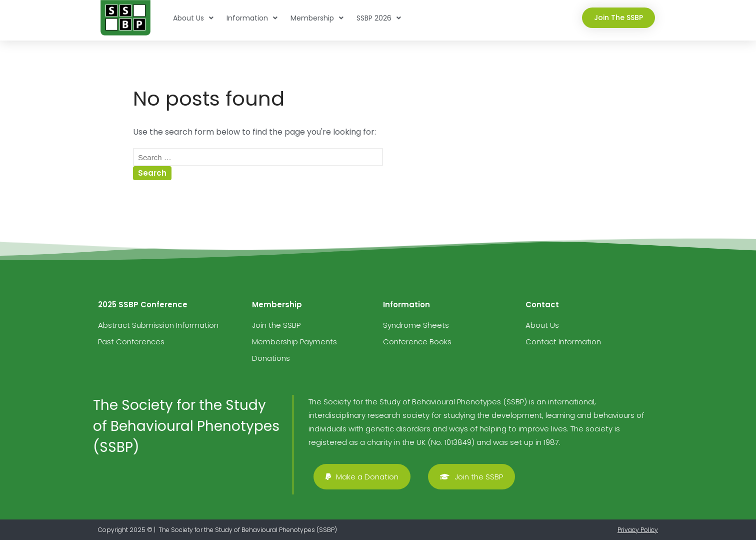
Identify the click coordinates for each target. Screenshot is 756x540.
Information (252, 18)
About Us (193, 18)
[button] (618, 18)
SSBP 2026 (379, 18)
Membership (317, 18)
